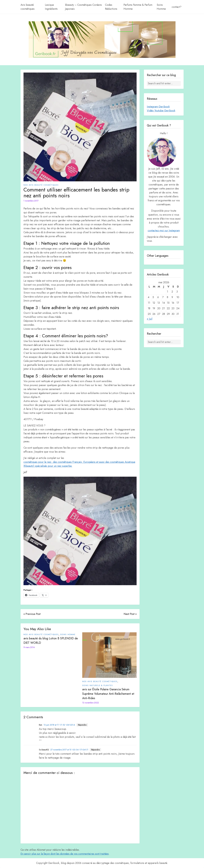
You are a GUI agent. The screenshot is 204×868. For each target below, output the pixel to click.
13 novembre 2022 (91, 703)
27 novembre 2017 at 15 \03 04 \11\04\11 (69, 750)
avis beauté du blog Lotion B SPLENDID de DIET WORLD (51, 641)
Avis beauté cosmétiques (28, 7)
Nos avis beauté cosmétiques (41, 185)
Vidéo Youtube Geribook (161, 111)
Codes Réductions (111, 7)
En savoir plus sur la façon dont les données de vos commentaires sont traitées (65, 854)
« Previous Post (32, 614)
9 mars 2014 (29, 647)
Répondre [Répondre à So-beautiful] (95, 750)
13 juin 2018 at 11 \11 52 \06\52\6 (59, 725)
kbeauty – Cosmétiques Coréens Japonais (83, 7)
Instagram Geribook (158, 107)
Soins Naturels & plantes (98, 685)
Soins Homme (161, 7)
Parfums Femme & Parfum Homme (138, 7)
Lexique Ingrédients (51, 7)
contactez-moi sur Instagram (164, 231)
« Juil (150, 319)
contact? (177, 7)
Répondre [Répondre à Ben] (82, 725)
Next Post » (130, 614)
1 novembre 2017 (31, 201)
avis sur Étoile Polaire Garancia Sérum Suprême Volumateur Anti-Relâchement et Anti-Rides (108, 694)
